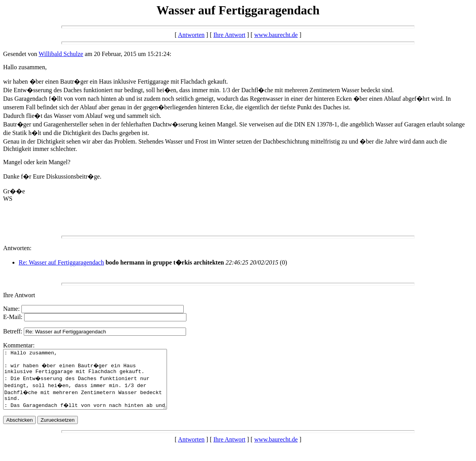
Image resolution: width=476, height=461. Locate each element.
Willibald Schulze (61, 54)
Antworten (191, 35)
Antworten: (17, 248)
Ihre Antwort (229, 35)
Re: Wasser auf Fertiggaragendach (61, 262)
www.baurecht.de (276, 35)
